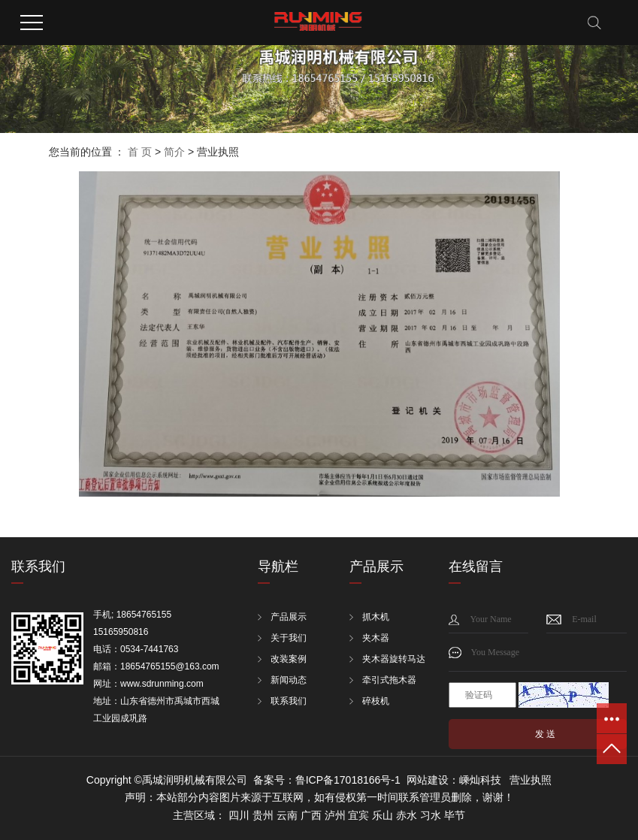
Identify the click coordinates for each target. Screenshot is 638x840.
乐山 (382, 815)
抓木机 (376, 617)
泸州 (335, 815)
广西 (311, 815)
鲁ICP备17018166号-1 (348, 780)
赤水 (407, 815)
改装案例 (289, 659)
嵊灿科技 (480, 780)
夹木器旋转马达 (394, 659)
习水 (431, 815)
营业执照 (531, 780)
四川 (239, 815)
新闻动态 (289, 680)
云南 (287, 815)
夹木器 (376, 638)
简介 (174, 152)
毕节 (455, 815)
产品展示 (289, 617)
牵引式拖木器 (389, 680)
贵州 (263, 815)
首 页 (140, 152)
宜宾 (358, 815)
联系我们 (289, 701)
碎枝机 (376, 701)
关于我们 (289, 638)
